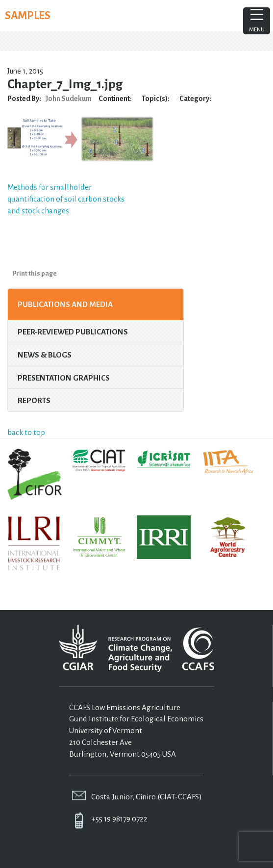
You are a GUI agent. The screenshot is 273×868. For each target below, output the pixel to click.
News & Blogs (45, 355)
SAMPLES (28, 16)
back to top (26, 432)
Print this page (35, 273)
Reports (34, 400)
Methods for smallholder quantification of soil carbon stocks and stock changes (66, 199)
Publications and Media (65, 304)
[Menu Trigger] (257, 21)
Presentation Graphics (64, 378)
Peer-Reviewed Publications (73, 332)
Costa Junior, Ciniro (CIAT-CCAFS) (147, 797)
